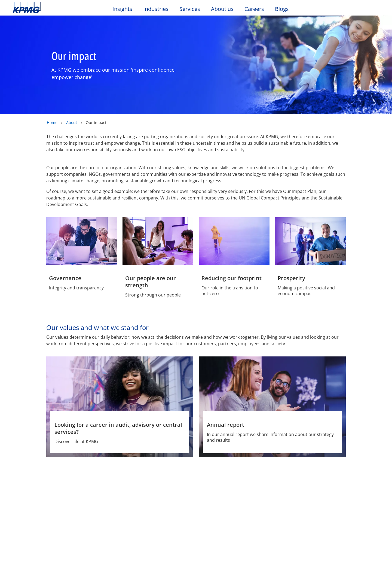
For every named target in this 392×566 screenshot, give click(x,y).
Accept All (339, 553)
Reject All (300, 553)
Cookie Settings (261, 553)
